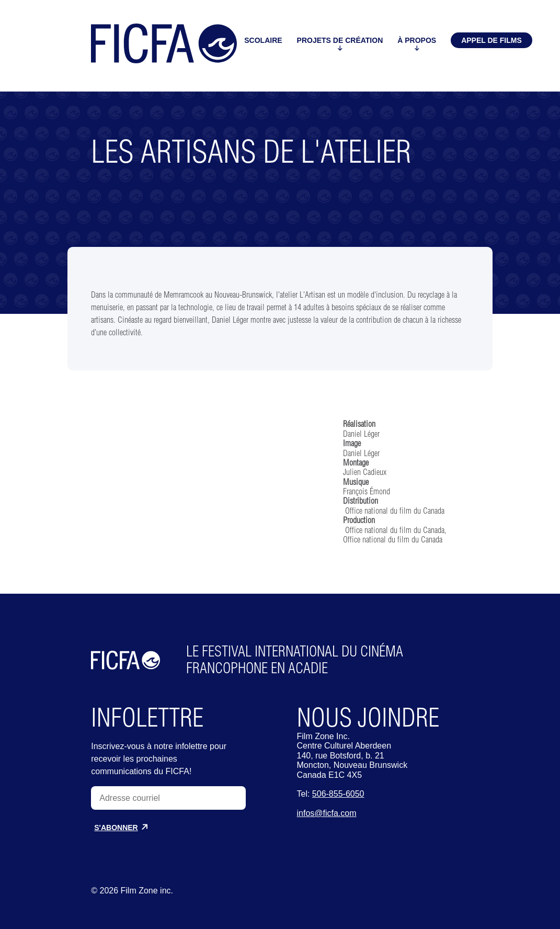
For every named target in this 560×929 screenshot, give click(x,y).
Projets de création (340, 43)
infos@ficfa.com (327, 813)
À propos (417, 43)
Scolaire (263, 44)
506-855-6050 (338, 794)
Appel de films (492, 40)
